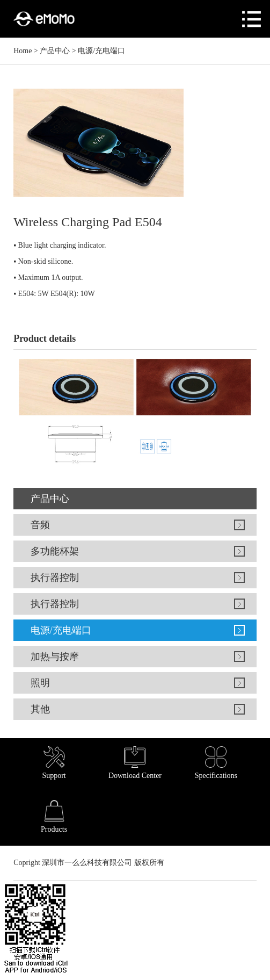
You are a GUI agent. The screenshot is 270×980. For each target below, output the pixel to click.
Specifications (216, 763)
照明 (40, 683)
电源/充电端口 (101, 51)
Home (23, 51)
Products (54, 817)
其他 (40, 709)
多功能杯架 (55, 551)
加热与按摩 (55, 657)
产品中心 (55, 51)
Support (54, 763)
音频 (40, 525)
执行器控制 (55, 578)
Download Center (135, 763)
